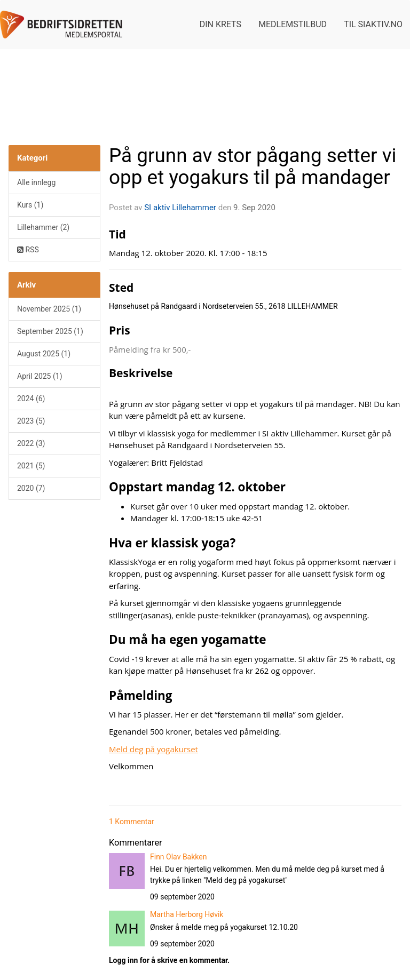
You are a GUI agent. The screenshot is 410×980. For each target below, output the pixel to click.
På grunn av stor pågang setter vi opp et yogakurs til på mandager (253, 166)
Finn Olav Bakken (178, 857)
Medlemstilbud (293, 24)
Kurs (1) (30, 205)
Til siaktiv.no (373, 24)
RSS (28, 250)
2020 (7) (31, 488)
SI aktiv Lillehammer (180, 208)
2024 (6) (31, 399)
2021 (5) (31, 466)
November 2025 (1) (49, 309)
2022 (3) (31, 443)
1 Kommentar (132, 822)
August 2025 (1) (44, 354)
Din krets (220, 24)
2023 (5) (31, 421)
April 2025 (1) (40, 376)
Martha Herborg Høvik (187, 914)
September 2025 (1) (50, 331)
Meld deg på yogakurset (153, 749)
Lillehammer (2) (43, 227)
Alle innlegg (36, 182)
